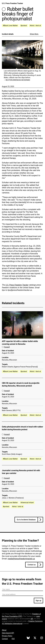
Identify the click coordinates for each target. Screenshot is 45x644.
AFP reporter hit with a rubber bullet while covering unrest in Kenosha (20, 343)
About (4, 630)
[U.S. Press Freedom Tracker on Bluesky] (28, 638)
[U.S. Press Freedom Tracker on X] (35, 638)
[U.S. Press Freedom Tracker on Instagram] (42, 638)
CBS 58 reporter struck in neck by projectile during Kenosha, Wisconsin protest (21, 384)
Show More (34, 34)
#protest (24, 26)
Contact (5, 639)
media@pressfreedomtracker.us (21, 559)
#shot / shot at (35, 26)
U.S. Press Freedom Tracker (12, 3)
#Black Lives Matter (10, 26)
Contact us (32, 565)
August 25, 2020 (8, 86)
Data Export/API (8, 633)
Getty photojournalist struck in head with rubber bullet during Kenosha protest (22, 428)
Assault (7, 347)
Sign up (38, 601)
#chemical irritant (27, 503)
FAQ (13, 639)
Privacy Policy (7, 636)
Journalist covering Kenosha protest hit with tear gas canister (21, 472)
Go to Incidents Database (26, 520)
